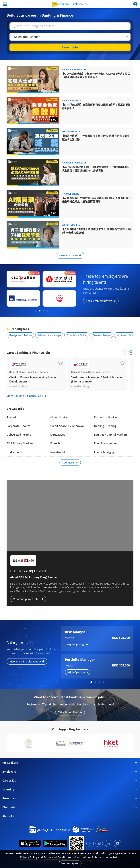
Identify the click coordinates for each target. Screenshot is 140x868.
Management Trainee (20, 335)
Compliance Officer (77, 335)
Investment (58, 452)
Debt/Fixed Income (19, 435)
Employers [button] (70, 772)
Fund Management (106, 443)
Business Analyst (102, 335)
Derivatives (58, 435)
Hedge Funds (15, 452)
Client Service (59, 417)
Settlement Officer (126, 335)
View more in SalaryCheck (27, 661)
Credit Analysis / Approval (67, 426)
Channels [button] (70, 807)
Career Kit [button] (70, 780)
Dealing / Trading (105, 426)
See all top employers (101, 301)
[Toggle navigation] (5, 4)
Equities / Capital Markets (111, 435)
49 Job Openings (77, 644)
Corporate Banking (106, 417)
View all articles (70, 255)
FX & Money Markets (20, 443)
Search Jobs (70, 47)
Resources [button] (70, 798)
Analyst (11, 417)
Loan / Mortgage (105, 452)
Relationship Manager (49, 335)
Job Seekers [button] (70, 763)
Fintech (55, 443)
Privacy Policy (29, 857)
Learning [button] (70, 789)
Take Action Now (70, 712)
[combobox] (70, 26)
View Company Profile (28, 599)
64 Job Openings (77, 672)
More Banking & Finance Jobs (26, 396)
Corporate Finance (19, 426)
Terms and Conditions (57, 857)
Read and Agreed (70, 863)
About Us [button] (70, 816)
